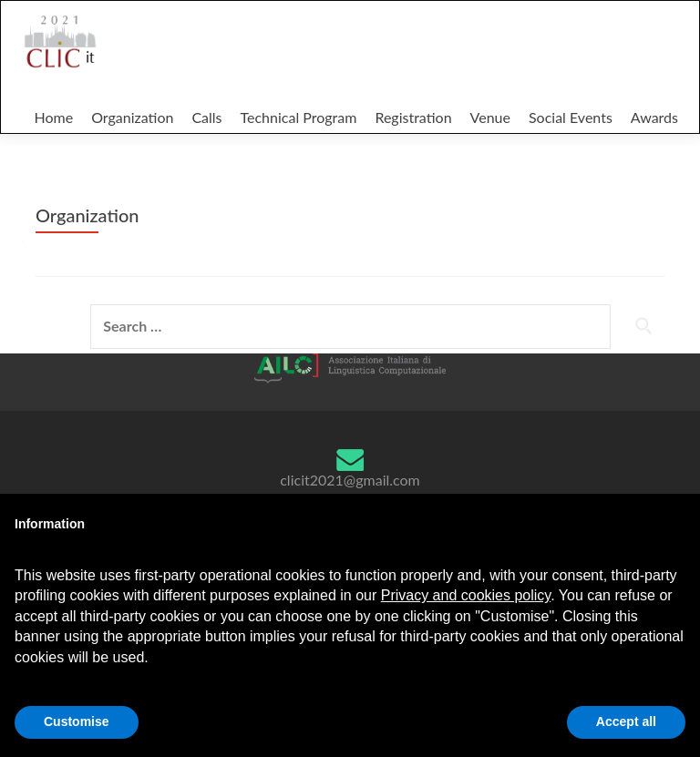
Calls (206, 117)
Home (53, 117)
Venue (490, 117)
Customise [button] (77, 721)
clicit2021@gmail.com (350, 480)
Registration (413, 117)
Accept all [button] (626, 721)
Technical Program (299, 117)
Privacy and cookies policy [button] (466, 595)
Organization (132, 117)
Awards (654, 117)
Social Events (571, 117)
